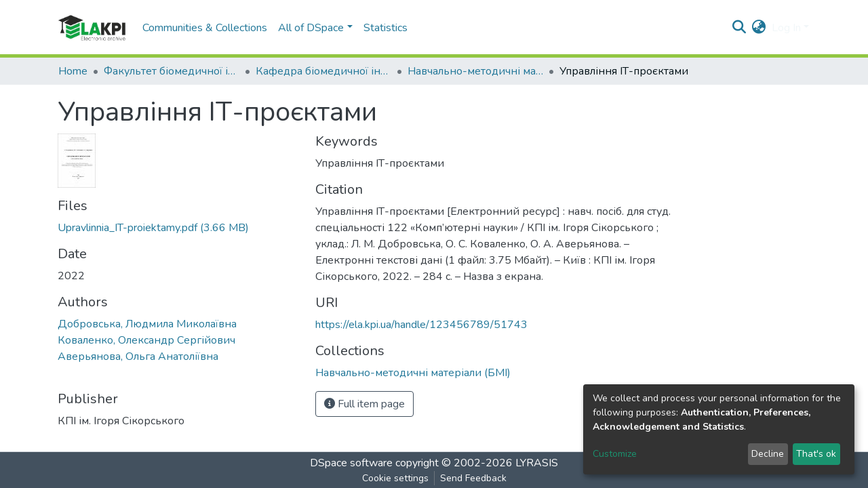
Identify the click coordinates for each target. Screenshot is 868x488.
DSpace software (351, 463)
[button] (759, 28)
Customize (615, 454)
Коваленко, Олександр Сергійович (146, 340)
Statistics (386, 28)
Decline (768, 454)
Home (73, 71)
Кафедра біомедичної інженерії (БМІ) (323, 71)
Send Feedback (473, 478)
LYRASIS (537, 463)
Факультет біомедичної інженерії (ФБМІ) (172, 71)
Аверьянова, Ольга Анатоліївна (138, 357)
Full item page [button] (364, 404)
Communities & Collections (205, 28)
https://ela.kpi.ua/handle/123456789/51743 (421, 325)
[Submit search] (739, 28)
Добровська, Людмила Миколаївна (147, 324)
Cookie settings (395, 478)
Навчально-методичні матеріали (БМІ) (475, 71)
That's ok (816, 454)
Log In (786, 28)
